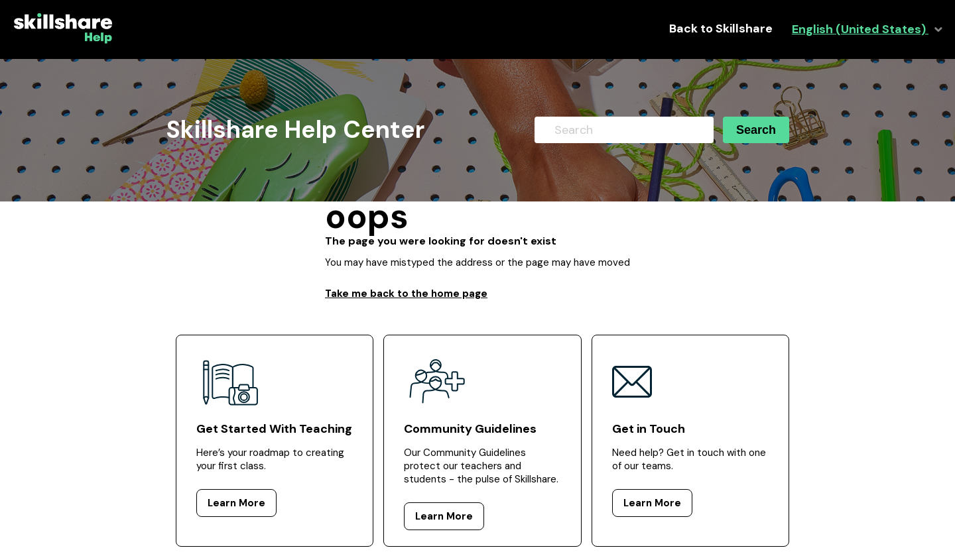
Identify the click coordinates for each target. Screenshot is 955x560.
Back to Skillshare (721, 29)
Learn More (236, 503)
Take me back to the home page (406, 294)
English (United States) (860, 29)
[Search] (624, 130)
